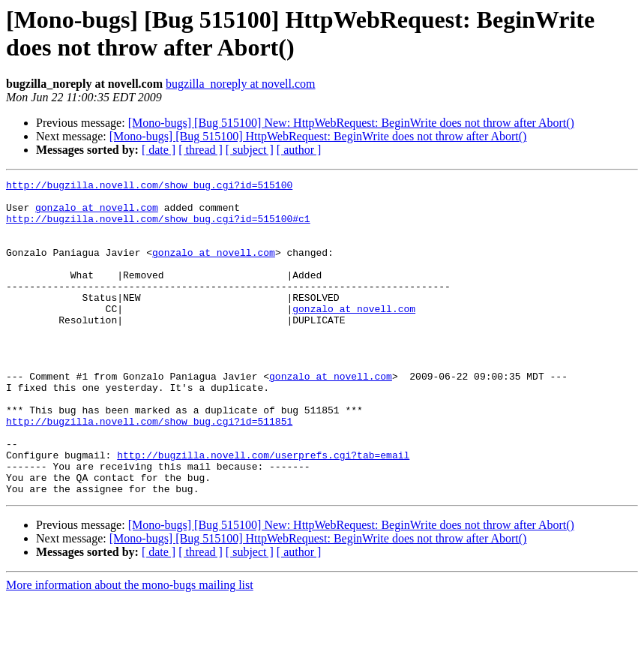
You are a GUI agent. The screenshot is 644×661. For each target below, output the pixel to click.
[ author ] (299, 150)
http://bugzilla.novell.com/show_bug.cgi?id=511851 (149, 470)
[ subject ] (250, 150)
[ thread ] (201, 150)
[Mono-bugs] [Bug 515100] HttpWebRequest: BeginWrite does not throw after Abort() (318, 136)
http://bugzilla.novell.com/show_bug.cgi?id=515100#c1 (158, 227)
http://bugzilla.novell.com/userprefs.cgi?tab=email (263, 511)
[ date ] (159, 150)
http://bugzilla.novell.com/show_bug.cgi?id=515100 (149, 187)
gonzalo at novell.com (97, 214)
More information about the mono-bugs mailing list (130, 648)
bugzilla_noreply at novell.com (241, 84)
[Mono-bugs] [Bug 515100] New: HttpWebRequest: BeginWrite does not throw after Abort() (351, 123)
